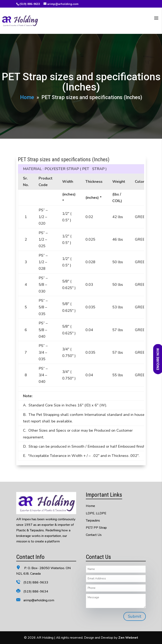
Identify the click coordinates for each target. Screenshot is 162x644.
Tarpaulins (93, 520)
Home (27, 97)
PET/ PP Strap (96, 528)
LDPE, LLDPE (96, 513)
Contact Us (94, 535)
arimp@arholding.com (39, 600)
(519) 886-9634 (36, 591)
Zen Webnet (128, 638)
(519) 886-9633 (30, 4)
